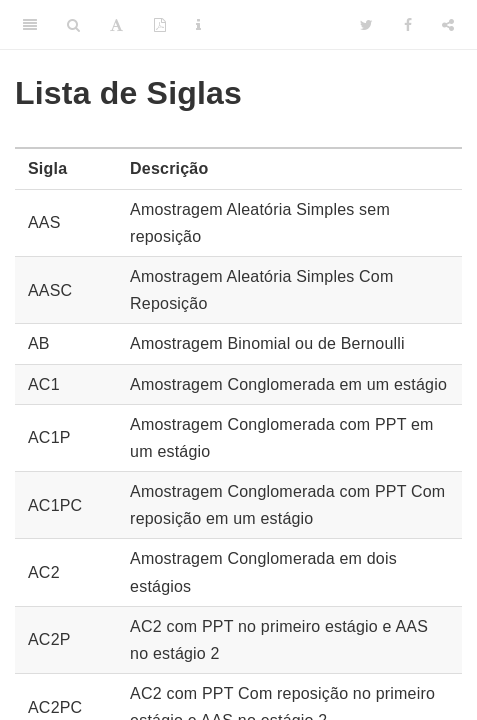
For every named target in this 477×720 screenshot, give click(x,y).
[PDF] (160, 25)
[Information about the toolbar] (198, 25)
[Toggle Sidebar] (30, 25)
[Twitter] (366, 25)
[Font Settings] (116, 25)
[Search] (73, 25)
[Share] (448, 25)
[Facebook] (408, 25)
